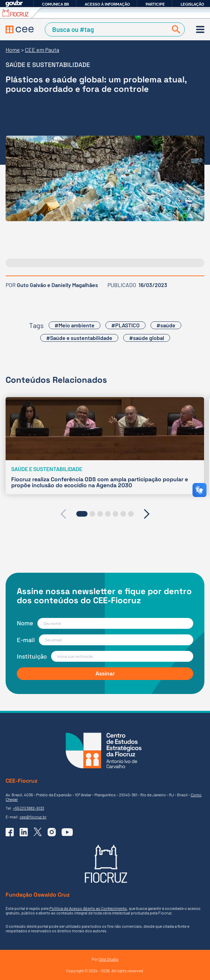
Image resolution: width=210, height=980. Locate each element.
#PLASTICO (125, 325)
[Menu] (200, 29)
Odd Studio (109, 959)
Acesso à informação (107, 4)
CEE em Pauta (42, 50)
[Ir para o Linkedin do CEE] (24, 832)
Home (13, 50)
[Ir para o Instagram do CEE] (52, 832)
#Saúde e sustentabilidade (79, 338)
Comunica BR (55, 4)
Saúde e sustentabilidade (48, 65)
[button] (82, 514)
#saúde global (147, 338)
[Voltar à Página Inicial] (20, 30)
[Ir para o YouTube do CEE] (67, 832)
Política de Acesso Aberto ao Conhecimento (88, 908)
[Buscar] (175, 29)
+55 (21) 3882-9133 (29, 808)
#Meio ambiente (75, 325)
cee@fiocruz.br (33, 817)
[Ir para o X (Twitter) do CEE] (38, 832)
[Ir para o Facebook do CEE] (10, 832)
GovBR (14, 4)
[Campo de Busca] (107, 29)
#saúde (166, 325)
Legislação (192, 4)
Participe (155, 4)
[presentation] (63, 514)
